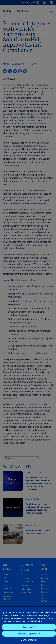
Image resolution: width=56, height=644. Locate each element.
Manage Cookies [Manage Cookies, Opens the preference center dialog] (29, 640)
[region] (28, 625)
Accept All (28, 627)
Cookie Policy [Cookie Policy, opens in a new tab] (36, 621)
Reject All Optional (28, 634)
